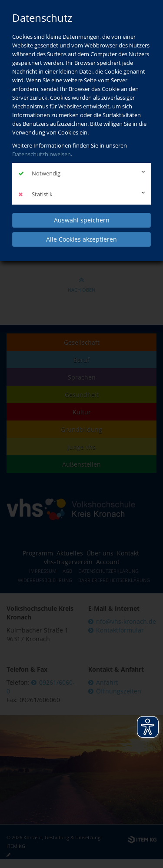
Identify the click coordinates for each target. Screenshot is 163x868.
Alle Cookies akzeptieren (81, 239)
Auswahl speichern (82, 220)
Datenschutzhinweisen (42, 154)
